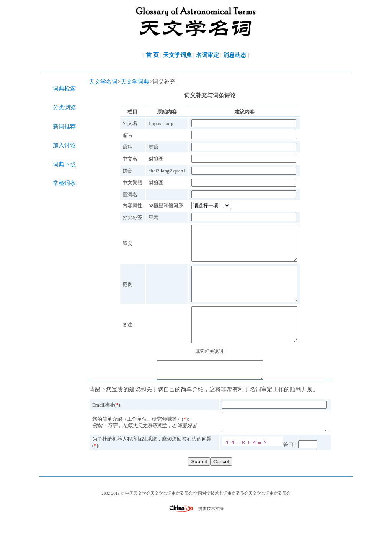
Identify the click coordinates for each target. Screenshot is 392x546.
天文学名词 (103, 82)
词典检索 (64, 89)
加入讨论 (64, 145)
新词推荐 (64, 126)
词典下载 (64, 164)
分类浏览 (64, 107)
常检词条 (64, 183)
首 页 (152, 55)
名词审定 (207, 55)
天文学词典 (177, 55)
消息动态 (235, 55)
